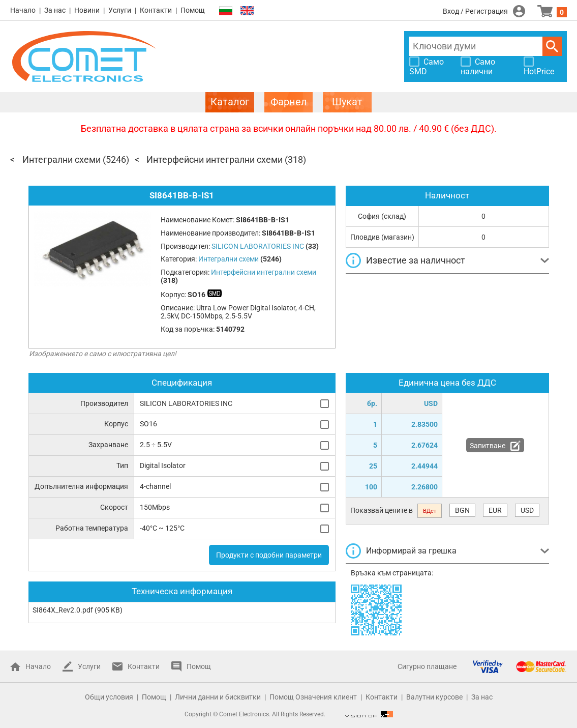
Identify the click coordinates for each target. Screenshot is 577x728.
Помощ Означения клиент (313, 697)
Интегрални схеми (62, 159)
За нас (55, 10)
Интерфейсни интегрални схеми (215, 159)
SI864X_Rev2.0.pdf (63, 610)
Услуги (120, 10)
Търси (552, 46)
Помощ (193, 10)
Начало (23, 10)
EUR (495, 510)
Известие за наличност (416, 260)
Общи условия (109, 697)
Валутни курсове (434, 697)
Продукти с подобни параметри (269, 555)
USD (527, 510)
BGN (462, 510)
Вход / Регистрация (475, 11)
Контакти (156, 10)
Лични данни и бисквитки (218, 697)
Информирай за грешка (411, 551)
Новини (87, 10)
